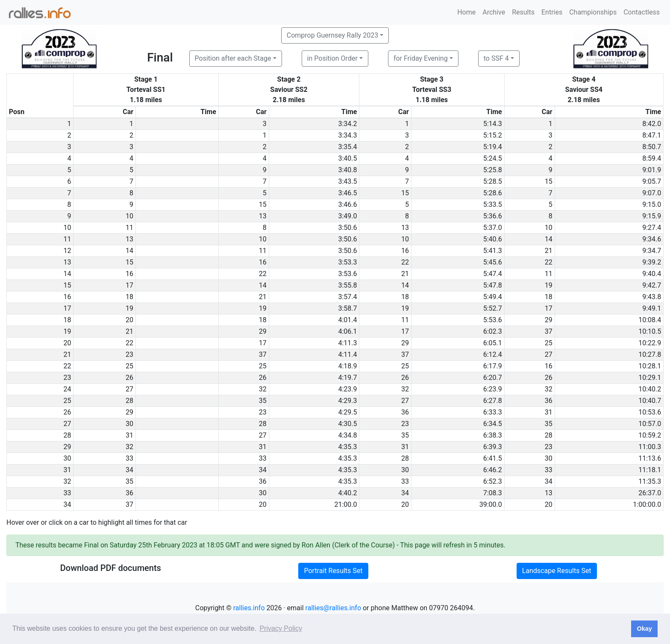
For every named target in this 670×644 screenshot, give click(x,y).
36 (549, 401)
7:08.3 (493, 493)
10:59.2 (650, 435)
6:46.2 (493, 470)
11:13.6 (650, 458)
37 (549, 331)
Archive (494, 12)
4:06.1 (347, 331)
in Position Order (332, 58)
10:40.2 (650, 389)
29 (549, 320)
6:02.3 (493, 331)
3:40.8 (347, 170)
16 (405, 251)
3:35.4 (347, 147)
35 (263, 401)
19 (549, 285)
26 (129, 378)
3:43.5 (347, 181)
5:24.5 (493, 158)
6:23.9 (493, 389)
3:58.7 (347, 308)
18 (129, 297)
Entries (552, 12)
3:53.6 (347, 274)
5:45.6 (493, 262)
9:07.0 (652, 193)
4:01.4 (347, 320)
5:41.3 (493, 251)
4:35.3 (347, 447)
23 (129, 354)
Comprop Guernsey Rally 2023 (332, 35)
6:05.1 (493, 343)
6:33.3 (493, 412)
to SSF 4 (496, 58)
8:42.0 (652, 124)
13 (263, 216)
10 (129, 216)
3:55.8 (347, 285)
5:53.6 (493, 320)
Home (466, 12)
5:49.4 (493, 297)
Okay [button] (644, 629)
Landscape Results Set (557, 571)
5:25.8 (493, 170)
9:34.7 (652, 251)
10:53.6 (650, 412)
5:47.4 (493, 274)
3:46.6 (347, 204)
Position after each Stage (233, 58)
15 (549, 181)
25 (549, 343)
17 (129, 285)
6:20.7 (493, 378)
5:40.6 (493, 239)
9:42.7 (652, 285)
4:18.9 (347, 366)
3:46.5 (347, 193)
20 (129, 320)
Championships (593, 12)
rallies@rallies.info (333, 608)
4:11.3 (347, 343)
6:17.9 (493, 366)
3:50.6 (347, 228)
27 (549, 354)
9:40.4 (652, 274)
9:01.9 (652, 170)
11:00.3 (650, 447)
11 (129, 228)
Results (523, 12)
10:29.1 (650, 378)
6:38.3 (493, 435)
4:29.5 (347, 412)
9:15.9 (652, 216)
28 (129, 401)
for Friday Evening (421, 58)
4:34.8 (347, 435)
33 (129, 458)
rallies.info (249, 608)
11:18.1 (650, 470)
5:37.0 (493, 228)
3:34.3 (347, 135)
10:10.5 (650, 331)
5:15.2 (493, 135)
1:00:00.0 (647, 504)
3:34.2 (347, 124)
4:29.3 (347, 401)
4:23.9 (347, 389)
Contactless (642, 12)
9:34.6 (652, 239)
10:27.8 (650, 354)
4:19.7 (347, 378)
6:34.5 (493, 424)
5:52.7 (493, 308)
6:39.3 (493, 447)
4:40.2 (347, 493)
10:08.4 (650, 320)
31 (549, 412)
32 (263, 389)
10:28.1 (650, 366)
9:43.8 (652, 297)
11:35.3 (650, 481)
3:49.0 (347, 216)
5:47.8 (493, 285)
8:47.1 (652, 135)
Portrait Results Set (333, 571)
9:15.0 (652, 204)
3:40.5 (347, 158)
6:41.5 (493, 458)
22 (405, 262)
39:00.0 (491, 504)
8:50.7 (652, 147)
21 (549, 251)
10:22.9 (650, 343)
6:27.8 (493, 401)
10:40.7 (650, 401)
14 (549, 239)
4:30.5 (347, 424)
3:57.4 (347, 297)
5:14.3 (493, 124)
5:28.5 (493, 181)
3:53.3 (347, 262)
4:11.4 (347, 354)
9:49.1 (652, 308)
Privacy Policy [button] (281, 628)
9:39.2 (652, 262)
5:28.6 (493, 193)
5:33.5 (493, 204)
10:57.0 (650, 424)
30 (129, 424)
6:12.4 (493, 354)
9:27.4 (652, 228)
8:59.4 (652, 158)
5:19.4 (493, 147)
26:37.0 (650, 493)
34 (129, 470)
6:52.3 (493, 481)
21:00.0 (345, 504)
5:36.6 (493, 216)
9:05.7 (652, 181)
